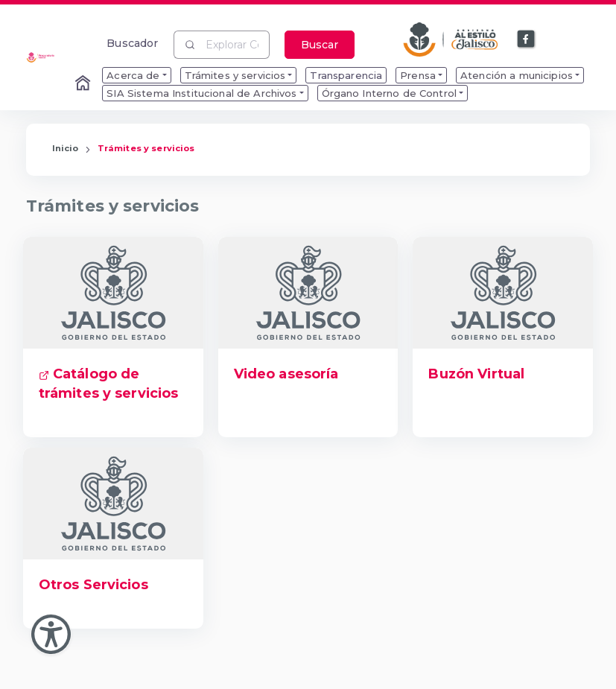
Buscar (320, 45)
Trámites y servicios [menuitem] (235, 75)
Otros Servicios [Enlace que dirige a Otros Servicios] (93, 585)
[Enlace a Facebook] (527, 39)
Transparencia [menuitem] (346, 75)
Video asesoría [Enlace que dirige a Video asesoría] (286, 374)
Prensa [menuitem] (418, 75)
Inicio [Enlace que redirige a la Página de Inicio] (66, 148)
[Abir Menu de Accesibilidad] (51, 634)
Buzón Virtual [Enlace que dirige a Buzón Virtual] (476, 374)
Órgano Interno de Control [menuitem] (390, 93)
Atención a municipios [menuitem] (517, 75)
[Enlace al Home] (84, 84)
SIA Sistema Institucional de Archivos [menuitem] (201, 93)
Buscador (132, 43)
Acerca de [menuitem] (133, 75)
